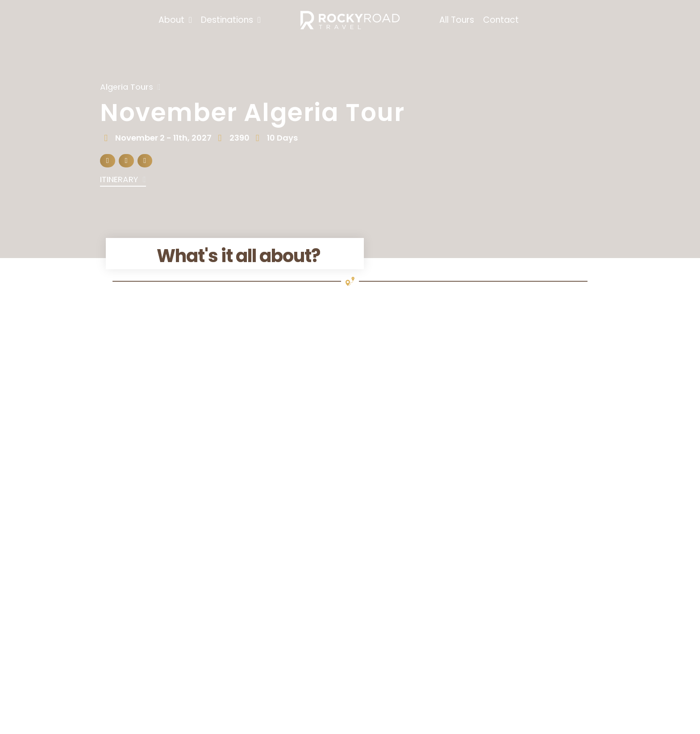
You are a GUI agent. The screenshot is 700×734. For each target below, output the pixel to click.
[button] (108, 161)
